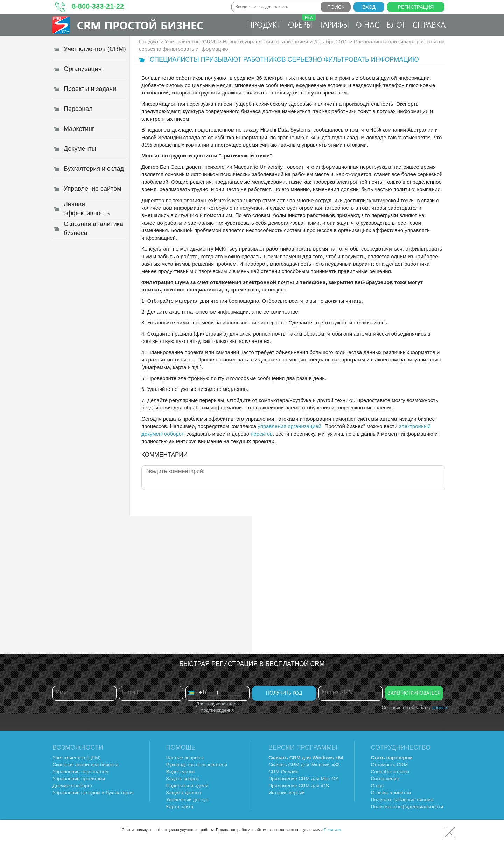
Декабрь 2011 (331, 41)
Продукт (264, 24)
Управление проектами (79, 779)
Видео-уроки (181, 772)
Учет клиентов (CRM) (191, 41)
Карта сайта (180, 807)
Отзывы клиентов (391, 793)
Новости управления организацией (266, 41)
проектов (262, 434)
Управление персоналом (81, 772)
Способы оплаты (390, 772)
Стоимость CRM (390, 765)
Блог (396, 24)
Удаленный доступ (187, 800)
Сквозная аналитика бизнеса (86, 765)
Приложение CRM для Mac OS (303, 779)
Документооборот (73, 786)
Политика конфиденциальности (407, 807)
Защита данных (184, 793)
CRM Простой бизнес (140, 25)
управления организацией (289, 426)
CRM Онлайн (283, 772)
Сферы (302, 22)
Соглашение (385, 779)
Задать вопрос (183, 779)
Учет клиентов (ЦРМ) (77, 758)
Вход (369, 7)
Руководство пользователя (197, 765)
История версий (287, 793)
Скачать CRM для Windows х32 (304, 765)
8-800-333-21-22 (98, 6)
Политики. (333, 830)
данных (440, 707)
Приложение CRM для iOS (299, 786)
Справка (429, 24)
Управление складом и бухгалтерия (93, 793)
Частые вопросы (185, 758)
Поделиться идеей (187, 786)
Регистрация (416, 7)
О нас (368, 24)
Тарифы (334, 24)
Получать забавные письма (402, 800)
